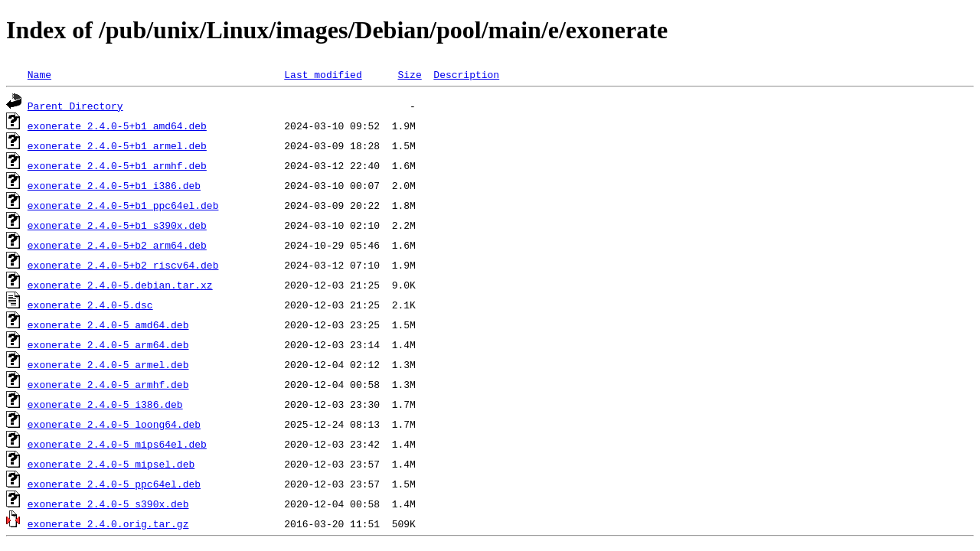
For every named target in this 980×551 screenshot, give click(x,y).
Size (409, 74)
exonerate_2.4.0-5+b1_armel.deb (117, 145)
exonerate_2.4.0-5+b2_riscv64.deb (123, 265)
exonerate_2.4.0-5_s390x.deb (108, 504)
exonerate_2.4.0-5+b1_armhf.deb (117, 165)
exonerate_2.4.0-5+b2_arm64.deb (117, 245)
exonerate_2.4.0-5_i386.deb (105, 404)
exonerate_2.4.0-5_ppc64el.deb (114, 484)
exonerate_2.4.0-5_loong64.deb (114, 424)
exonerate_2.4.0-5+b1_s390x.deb (117, 225)
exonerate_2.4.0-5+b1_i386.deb (114, 185)
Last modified (323, 74)
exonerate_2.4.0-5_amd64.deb (108, 324)
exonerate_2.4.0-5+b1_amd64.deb (117, 126)
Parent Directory (75, 106)
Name (39, 74)
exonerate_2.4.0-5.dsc (90, 305)
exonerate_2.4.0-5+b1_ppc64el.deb (123, 205)
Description (466, 74)
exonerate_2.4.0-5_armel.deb (108, 364)
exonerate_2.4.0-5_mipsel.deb (111, 464)
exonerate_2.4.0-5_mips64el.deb (117, 444)
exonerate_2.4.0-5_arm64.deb (108, 344)
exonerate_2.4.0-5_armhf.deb (108, 384)
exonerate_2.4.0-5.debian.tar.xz (120, 285)
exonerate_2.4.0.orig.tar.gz (108, 523)
